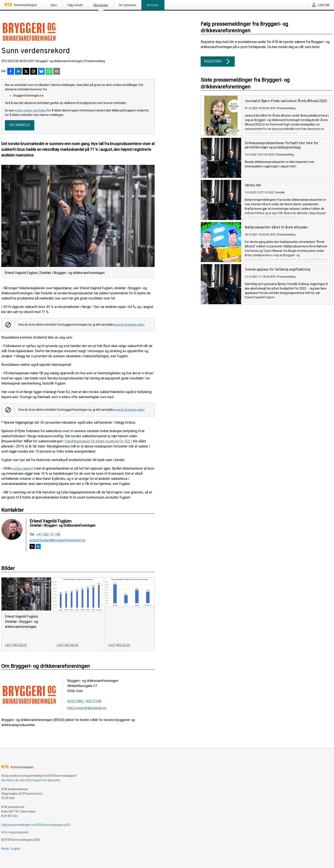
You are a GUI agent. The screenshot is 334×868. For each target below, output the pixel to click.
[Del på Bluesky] (41, 72)
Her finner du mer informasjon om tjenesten (31, 780)
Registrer (218, 61)
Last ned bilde (16, 645)
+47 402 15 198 (48, 534)
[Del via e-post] (57, 72)
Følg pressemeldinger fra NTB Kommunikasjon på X (36, 825)
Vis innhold (20, 125)
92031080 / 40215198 (84, 701)
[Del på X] (26, 72)
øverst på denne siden (130, 325)
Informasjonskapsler (15, 832)
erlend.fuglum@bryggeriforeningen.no (58, 540)
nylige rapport (23, 468)
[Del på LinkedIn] (18, 72)
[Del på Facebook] (11, 72)
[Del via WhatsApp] (49, 72)
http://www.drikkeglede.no (87, 708)
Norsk (5, 849)
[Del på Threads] (34, 72)
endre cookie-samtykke (30, 110)
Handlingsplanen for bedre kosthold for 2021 (99, 441)
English (15, 849)
